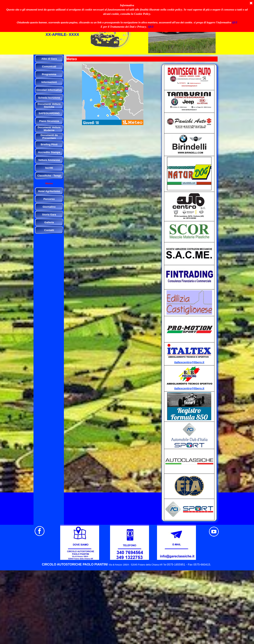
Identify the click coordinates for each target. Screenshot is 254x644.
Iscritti (49, 168)
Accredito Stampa (49, 152)
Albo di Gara (49, 59)
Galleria (49, 222)
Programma (49, 74)
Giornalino (49, 207)
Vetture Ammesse (49, 160)
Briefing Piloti (49, 144)
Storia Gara (49, 215)
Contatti (49, 230)
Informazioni (49, 82)
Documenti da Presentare (49, 137)
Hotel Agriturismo (49, 191)
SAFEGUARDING (49, 113)
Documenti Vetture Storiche (49, 105)
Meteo (49, 183)
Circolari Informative (49, 90)
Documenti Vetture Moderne (49, 129)
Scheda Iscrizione (49, 98)
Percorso (49, 199)
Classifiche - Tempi (49, 176)
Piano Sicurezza (49, 121)
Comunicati (49, 67)
